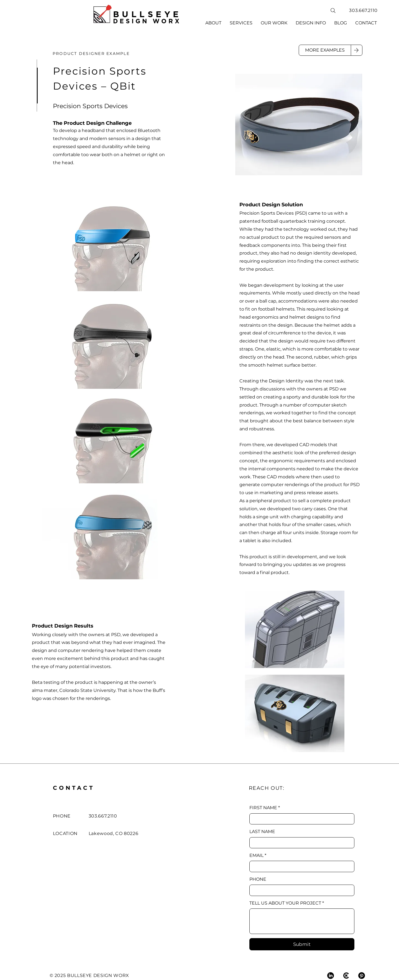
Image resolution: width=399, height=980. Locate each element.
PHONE (258, 879)
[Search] (333, 11)
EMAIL (258, 855)
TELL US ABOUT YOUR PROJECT (287, 903)
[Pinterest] (362, 976)
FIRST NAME (265, 808)
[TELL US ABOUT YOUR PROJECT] (302, 921)
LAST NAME (262, 832)
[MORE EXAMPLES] (325, 50)
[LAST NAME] (300, 843)
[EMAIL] (300, 866)
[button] (241, 23)
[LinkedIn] (331, 976)
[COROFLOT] (346, 976)
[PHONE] (300, 890)
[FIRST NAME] (300, 819)
